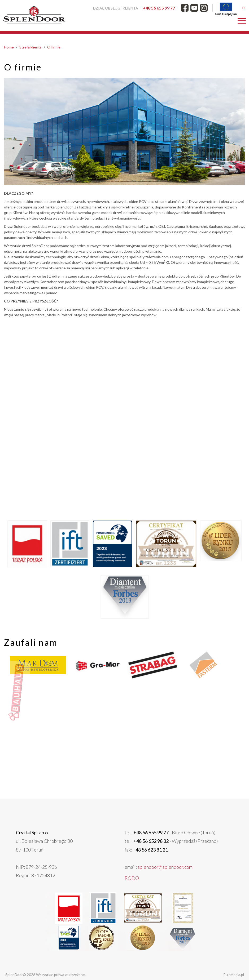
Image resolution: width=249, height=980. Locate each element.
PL (244, 8)
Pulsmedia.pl (219, 975)
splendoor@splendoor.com (153, 872)
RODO (130, 879)
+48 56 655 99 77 (159, 8)
